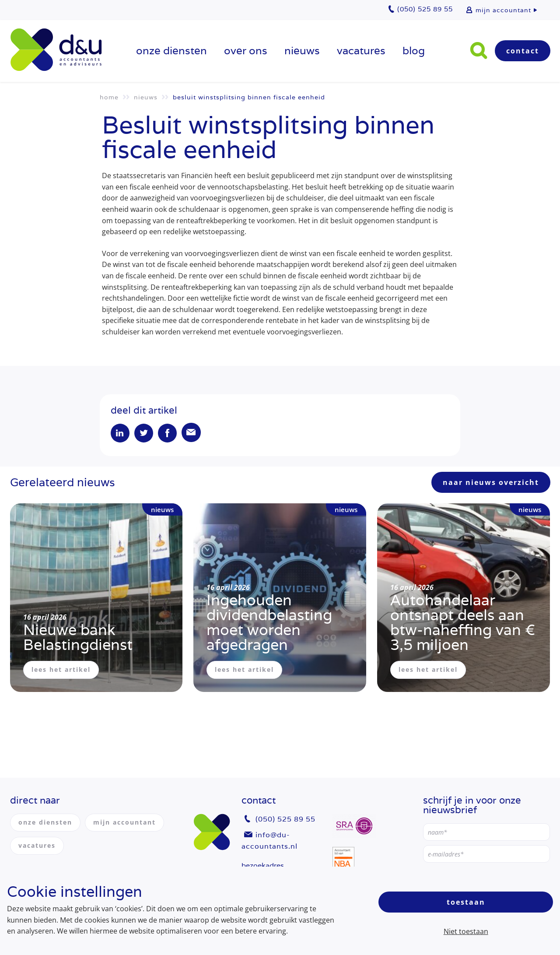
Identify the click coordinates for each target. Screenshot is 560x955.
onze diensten (171, 51)
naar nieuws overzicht (491, 484)
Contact (523, 51)
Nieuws (302, 51)
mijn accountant (503, 10)
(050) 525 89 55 (285, 820)
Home (109, 97)
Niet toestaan (466, 931)
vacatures (361, 51)
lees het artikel (61, 671)
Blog (414, 51)
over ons (246, 51)
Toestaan (466, 902)
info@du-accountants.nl (269, 841)
